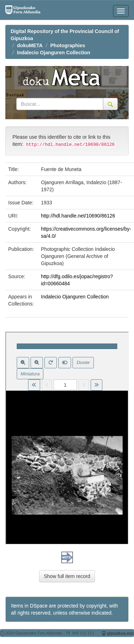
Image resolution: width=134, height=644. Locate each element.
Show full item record (67, 576)
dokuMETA (30, 45)
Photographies (68, 45)
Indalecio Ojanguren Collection (54, 53)
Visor (67, 438)
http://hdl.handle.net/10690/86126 (78, 216)
